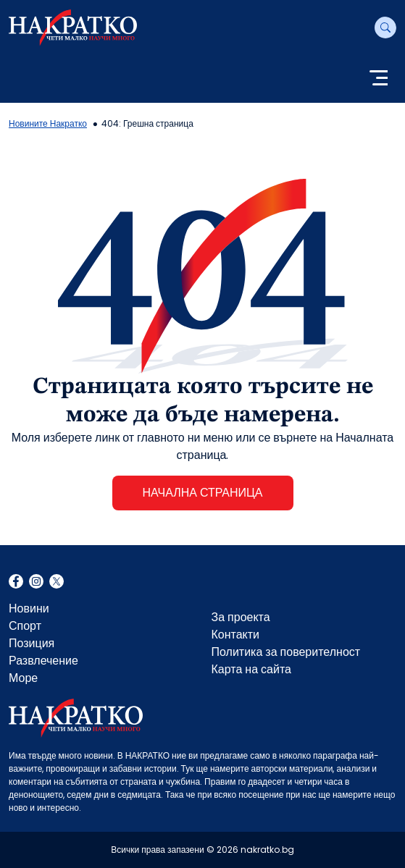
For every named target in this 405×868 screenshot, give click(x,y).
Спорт (25, 626)
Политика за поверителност (286, 652)
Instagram (36, 583)
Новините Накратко (48, 123)
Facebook (16, 583)
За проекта (241, 617)
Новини (29, 608)
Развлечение (43, 661)
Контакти (236, 635)
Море (23, 678)
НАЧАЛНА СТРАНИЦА (202, 493)
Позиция (32, 643)
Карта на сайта (251, 669)
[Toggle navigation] (379, 79)
